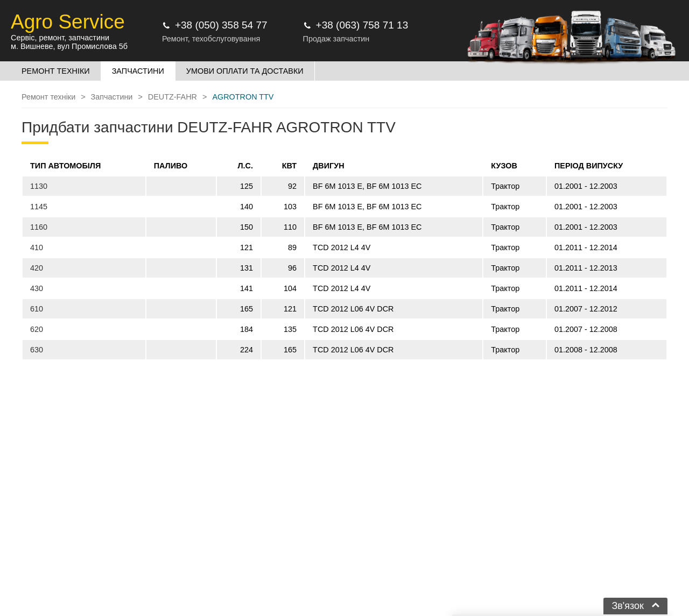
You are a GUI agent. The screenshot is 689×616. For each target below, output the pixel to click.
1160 (39, 227)
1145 (39, 207)
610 (37, 309)
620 (37, 329)
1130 (39, 186)
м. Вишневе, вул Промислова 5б (69, 46)
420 (37, 268)
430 (37, 288)
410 (37, 247)
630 (37, 350)
